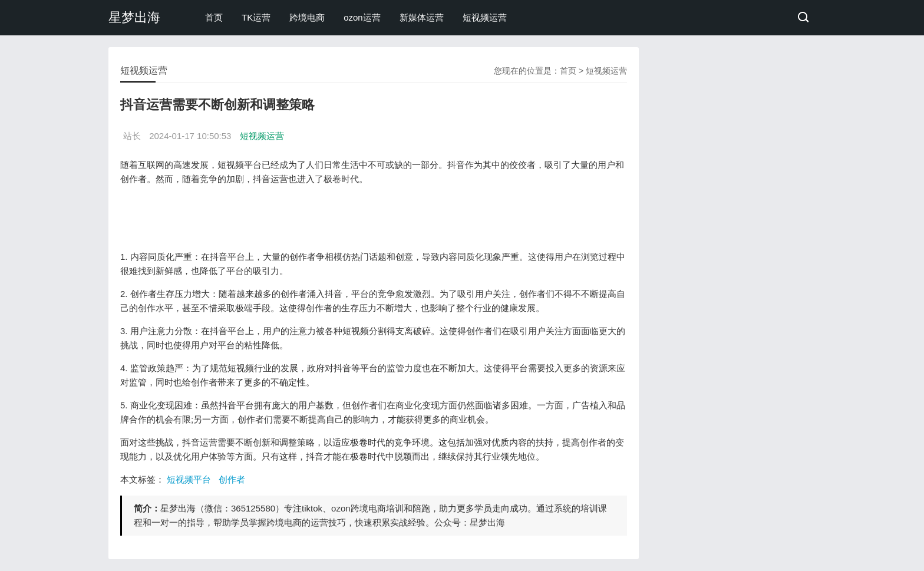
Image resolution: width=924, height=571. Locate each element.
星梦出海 (134, 17)
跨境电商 (307, 17)
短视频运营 (485, 17)
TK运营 (256, 17)
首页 (214, 17)
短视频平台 (189, 479)
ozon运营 (362, 17)
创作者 (232, 479)
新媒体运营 (422, 17)
